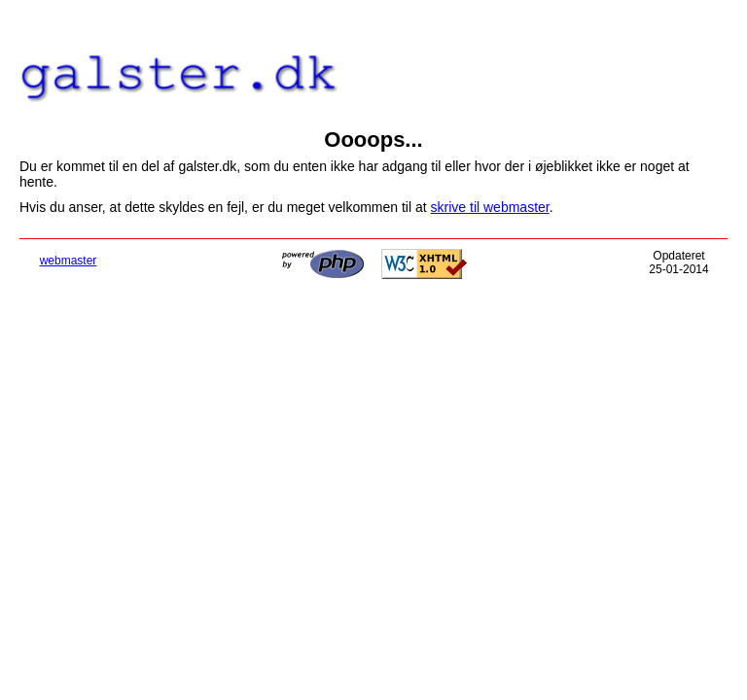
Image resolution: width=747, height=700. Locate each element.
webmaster (69, 261)
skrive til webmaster (490, 207)
